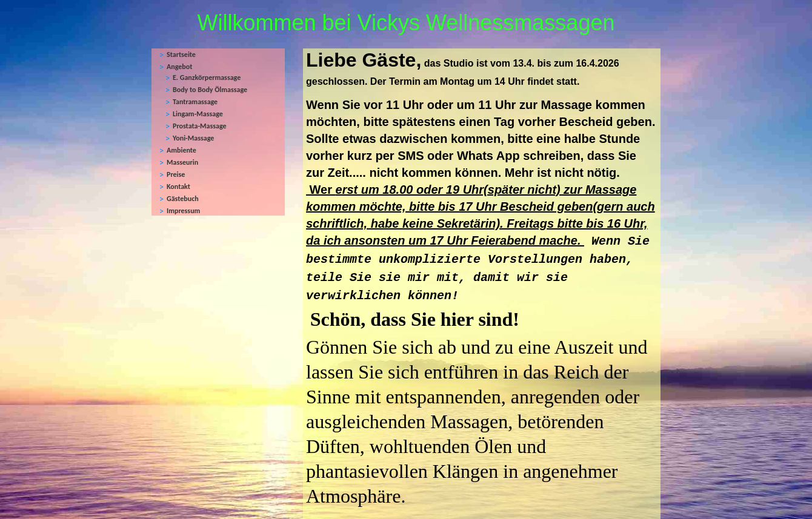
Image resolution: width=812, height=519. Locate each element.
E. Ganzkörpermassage (207, 78)
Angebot (179, 67)
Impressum (183, 211)
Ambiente (181, 150)
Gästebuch (183, 199)
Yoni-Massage (193, 138)
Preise (176, 174)
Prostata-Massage (200, 126)
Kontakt (178, 187)
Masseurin (182, 162)
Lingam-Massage (198, 114)
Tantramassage (195, 102)
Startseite (181, 55)
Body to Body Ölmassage (210, 90)
